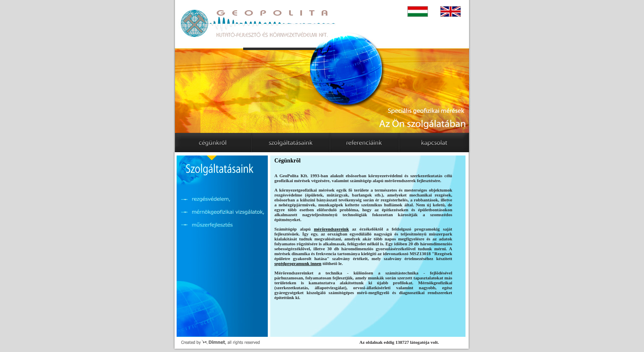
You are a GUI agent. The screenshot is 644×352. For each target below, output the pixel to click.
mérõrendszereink (331, 229)
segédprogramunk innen (298, 263)
